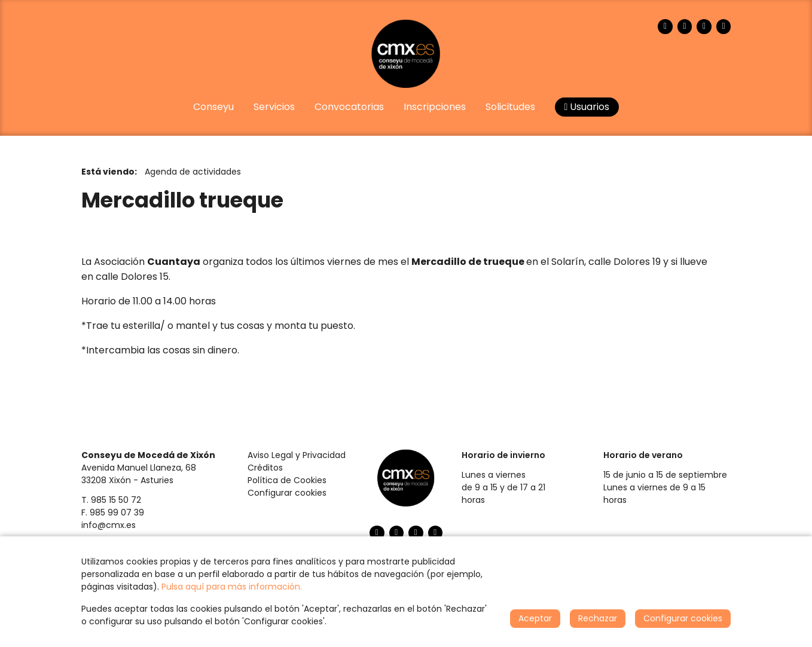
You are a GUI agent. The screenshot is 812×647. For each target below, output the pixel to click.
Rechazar (598, 618)
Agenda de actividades (193, 172)
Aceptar (535, 618)
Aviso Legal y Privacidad (297, 455)
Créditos (265, 468)
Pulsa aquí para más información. (232, 587)
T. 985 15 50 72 (111, 500)
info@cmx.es (109, 525)
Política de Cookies (287, 480)
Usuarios (587, 107)
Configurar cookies (287, 493)
